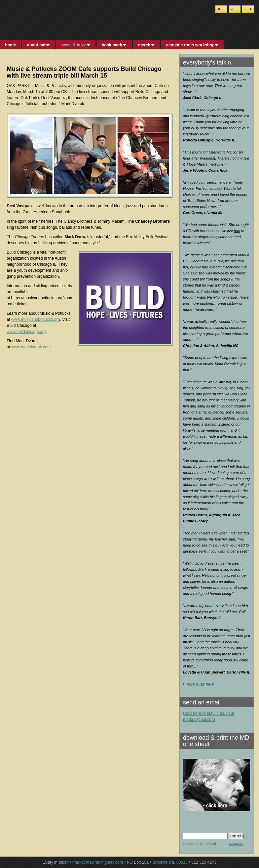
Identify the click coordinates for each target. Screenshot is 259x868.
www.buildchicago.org (26, 332)
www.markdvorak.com (31, 347)
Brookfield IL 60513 (170, 862)
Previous (235, 9)
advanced (236, 844)
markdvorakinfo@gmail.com (98, 862)
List (221, 9)
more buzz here (200, 684)
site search (191, 844)
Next (248, 9)
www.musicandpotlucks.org (35, 319)
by (207, 844)
